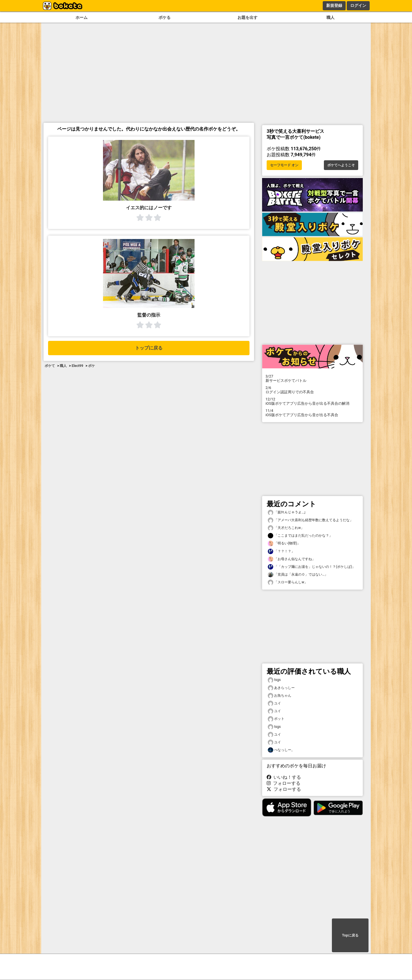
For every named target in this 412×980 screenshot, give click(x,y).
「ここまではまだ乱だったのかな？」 (300, 536)
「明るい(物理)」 (284, 543)
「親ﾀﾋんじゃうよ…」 (288, 512)
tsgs (274, 680)
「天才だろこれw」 (286, 528)
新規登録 (334, 5)
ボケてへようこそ (341, 165)
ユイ (274, 703)
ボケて (50, 366)
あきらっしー (281, 688)
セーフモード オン (284, 165)
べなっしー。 (281, 750)
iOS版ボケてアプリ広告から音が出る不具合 (312, 413)
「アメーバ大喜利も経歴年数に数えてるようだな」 (310, 520)
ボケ (92, 366)
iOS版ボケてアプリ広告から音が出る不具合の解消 (312, 401)
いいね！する (284, 777)
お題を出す (247, 18)
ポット (276, 719)
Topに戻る (350, 935)
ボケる (165, 18)
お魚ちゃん (280, 696)
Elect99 (77, 366)
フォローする (284, 783)
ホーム (82, 18)
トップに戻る (149, 348)
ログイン (358, 5)
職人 (330, 18)
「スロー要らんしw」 (288, 582)
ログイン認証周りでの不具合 (312, 390)
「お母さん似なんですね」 (292, 559)
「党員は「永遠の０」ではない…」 (298, 575)
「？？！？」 (281, 551)
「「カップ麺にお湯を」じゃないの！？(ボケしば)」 (312, 567)
